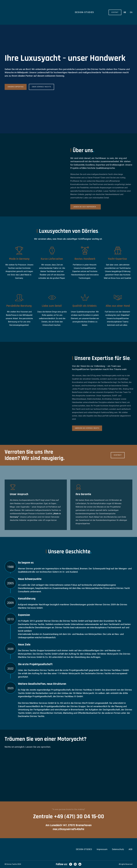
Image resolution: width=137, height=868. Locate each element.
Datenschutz (118, 849)
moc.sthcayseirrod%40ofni (68, 829)
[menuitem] (125, 12)
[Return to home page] (33, 12)
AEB (131, 849)
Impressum (102, 849)
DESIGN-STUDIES (84, 12)
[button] (115, 12)
